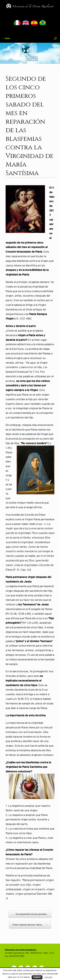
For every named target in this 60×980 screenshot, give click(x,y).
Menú (6, 38)
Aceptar (37, 977)
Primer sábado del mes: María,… (30, 925)
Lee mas (48, 977)
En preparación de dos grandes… (30, 914)
